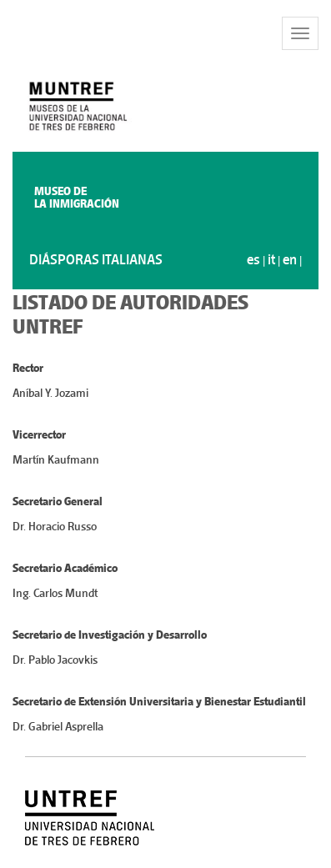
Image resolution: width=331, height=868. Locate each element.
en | (292, 260)
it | (275, 260)
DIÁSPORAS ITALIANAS (96, 260)
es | (257, 260)
